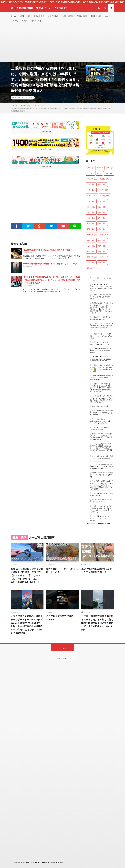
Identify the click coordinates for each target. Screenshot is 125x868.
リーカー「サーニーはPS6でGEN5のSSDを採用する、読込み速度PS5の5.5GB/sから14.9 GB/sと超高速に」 (101, 287)
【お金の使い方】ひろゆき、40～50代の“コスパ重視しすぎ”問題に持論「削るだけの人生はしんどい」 (101, 327)
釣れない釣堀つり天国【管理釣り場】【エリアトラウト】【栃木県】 (101, 475)
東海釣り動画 (39, 16)
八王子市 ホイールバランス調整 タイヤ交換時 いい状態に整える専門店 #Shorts (101, 413)
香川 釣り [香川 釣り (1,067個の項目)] (104, 257)
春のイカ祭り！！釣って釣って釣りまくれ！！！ (62, 570)
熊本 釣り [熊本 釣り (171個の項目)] (102, 240)
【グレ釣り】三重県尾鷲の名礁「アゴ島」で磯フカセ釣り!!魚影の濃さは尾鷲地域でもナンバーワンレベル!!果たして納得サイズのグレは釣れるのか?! (51, 280)
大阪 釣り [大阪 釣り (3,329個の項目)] (102, 201)
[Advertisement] (62, 43)
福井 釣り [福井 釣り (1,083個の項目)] (102, 246)
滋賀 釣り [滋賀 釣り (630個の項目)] (91, 240)
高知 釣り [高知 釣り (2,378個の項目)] (91, 263)
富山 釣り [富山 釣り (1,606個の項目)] (102, 207)
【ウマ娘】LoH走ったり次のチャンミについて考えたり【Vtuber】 (101, 518)
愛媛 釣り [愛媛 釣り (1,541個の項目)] (91, 229)
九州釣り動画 (67, 16)
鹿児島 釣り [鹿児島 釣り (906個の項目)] (92, 268)
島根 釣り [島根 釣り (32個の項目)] (102, 218)
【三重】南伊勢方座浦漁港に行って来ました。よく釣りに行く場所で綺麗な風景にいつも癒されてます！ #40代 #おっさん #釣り (97, 623)
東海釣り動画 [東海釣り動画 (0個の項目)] (92, 235)
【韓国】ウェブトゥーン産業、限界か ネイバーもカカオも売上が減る (101, 336)
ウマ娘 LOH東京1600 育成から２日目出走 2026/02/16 (101, 501)
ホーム (13, 16)
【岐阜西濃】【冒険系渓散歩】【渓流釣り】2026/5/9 (101, 318)
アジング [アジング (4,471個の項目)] (90, 168)
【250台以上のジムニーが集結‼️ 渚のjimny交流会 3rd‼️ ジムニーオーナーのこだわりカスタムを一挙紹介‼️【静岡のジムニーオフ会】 (101, 447)
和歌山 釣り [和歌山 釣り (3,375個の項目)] (92, 196)
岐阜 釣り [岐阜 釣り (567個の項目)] (102, 212)
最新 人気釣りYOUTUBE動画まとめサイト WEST (44, 862)
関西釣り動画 (25, 16)
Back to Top (63, 648)
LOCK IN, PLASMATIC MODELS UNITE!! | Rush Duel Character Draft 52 (101, 350)
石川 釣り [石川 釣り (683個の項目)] (91, 246)
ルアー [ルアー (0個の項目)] (99, 173)
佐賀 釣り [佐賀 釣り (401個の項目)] (102, 184)
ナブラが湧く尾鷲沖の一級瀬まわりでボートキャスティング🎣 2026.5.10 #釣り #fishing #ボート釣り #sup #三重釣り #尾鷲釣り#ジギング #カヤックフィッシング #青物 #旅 (27, 624)
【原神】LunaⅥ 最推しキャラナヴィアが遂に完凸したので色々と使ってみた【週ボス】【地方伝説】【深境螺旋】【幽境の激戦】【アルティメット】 (101, 388)
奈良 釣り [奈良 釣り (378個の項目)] (91, 207)
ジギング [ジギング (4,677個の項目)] (109, 168)
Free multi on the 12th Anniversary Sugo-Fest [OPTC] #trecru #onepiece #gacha (100, 421)
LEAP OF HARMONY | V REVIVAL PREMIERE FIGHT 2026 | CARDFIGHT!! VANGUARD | (100, 359)
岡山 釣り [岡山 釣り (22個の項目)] (91, 218)
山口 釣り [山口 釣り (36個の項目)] (91, 212)
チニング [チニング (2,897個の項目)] (90, 173)
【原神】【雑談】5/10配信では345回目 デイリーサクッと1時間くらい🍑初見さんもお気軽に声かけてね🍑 (101, 368)
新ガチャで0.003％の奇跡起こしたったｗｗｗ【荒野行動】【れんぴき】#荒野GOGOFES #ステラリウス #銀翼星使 (101, 437)
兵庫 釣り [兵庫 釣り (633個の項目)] (91, 190)
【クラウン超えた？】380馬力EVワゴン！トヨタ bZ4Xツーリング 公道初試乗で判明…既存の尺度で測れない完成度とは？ (101, 399)
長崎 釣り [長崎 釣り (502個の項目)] (102, 251)
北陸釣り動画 (53, 16)
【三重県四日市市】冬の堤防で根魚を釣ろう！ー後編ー (48, 250)
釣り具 (15, 21)
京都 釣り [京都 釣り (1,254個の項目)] (91, 184)
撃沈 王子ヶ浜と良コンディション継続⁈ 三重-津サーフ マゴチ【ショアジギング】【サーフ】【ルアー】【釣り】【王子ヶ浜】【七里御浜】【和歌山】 (27, 575)
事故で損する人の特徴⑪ (100, 406)
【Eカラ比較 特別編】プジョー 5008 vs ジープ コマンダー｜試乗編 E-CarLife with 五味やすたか (101, 466)
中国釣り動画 (96, 16)
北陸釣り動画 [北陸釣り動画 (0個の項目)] (103, 190)
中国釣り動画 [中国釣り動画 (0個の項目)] (92, 179)
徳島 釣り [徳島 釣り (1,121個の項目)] (102, 224)
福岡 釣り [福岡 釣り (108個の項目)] (91, 251)
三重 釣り (28, 98)
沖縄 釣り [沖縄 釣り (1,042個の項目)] (104, 235)
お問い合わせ (36, 21)
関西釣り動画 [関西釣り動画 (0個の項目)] (92, 257)
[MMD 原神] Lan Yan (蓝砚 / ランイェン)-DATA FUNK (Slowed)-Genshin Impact (101, 378)
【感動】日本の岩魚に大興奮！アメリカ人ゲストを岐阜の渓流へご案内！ (101, 297)
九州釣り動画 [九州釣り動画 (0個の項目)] (105, 179)
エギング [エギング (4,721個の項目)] (100, 168)
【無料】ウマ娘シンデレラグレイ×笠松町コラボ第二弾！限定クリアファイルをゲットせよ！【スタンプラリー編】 (101, 509)
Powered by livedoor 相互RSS (98, 523)
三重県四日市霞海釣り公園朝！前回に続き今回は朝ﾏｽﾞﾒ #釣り (50, 263)
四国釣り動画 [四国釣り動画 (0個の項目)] (105, 196)
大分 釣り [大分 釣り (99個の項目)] (91, 201)
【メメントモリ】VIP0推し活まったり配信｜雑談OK (101, 428)
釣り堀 (24, 21)
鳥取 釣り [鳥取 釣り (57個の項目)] (102, 263)
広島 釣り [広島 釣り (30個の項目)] (91, 224)
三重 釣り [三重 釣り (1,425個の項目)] (109, 173)
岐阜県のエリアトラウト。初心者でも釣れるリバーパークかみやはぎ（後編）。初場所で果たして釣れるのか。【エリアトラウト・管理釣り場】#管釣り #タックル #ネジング (102, 308)
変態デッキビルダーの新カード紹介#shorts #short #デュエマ (101, 343)
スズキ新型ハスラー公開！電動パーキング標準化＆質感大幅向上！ (101, 458)
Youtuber (109, 16)
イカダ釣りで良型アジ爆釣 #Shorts (60, 618)
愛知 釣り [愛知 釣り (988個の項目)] (102, 229)
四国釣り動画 (82, 16)
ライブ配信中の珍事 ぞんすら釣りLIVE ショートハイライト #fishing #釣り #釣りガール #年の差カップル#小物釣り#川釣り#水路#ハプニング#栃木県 (101, 485)
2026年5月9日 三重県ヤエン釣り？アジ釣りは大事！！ (97, 570)
